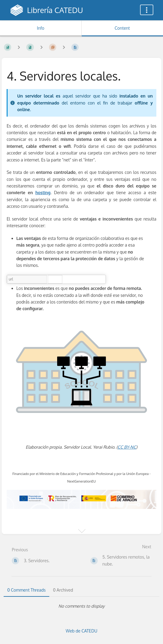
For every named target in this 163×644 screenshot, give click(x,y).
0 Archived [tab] (63, 590)
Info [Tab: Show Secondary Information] (41, 28)
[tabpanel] (81, 606)
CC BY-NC (127, 447)
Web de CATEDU (81, 631)
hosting (43, 193)
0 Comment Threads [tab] (26, 590)
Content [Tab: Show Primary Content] (122, 28)
